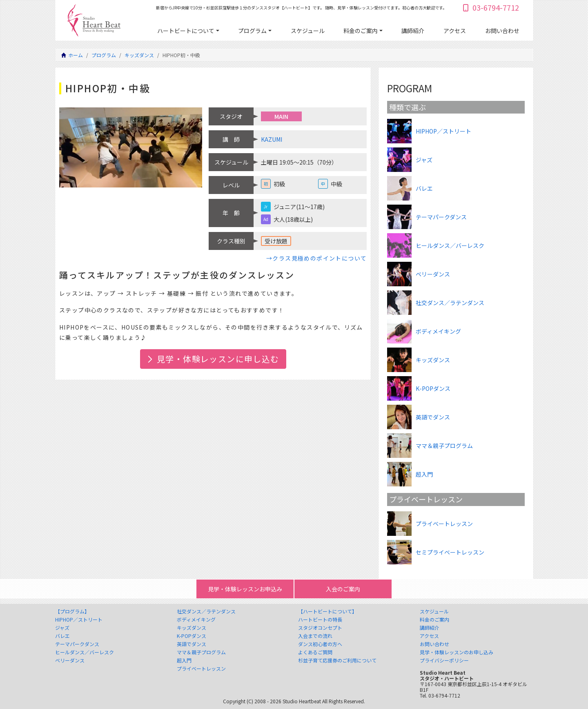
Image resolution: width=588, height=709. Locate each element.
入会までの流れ (315, 636)
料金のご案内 (361, 31)
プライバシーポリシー (444, 660)
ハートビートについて (186, 31)
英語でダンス (192, 644)
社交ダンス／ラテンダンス (206, 611)
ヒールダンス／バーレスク (85, 652)
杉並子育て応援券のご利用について (337, 660)
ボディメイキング (196, 620)
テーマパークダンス (77, 644)
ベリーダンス (70, 660)
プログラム (252, 31)
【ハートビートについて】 (327, 611)
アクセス (455, 31)
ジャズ (62, 628)
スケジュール (308, 31)
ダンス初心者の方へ (320, 644)
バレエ (62, 636)
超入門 (184, 660)
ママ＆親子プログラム (201, 652)
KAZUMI (272, 139)
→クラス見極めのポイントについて (316, 258)
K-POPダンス (192, 636)
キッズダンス (139, 55)
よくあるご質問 (315, 652)
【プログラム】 (72, 611)
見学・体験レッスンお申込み (245, 589)
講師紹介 (413, 31)
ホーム (76, 55)
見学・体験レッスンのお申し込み (457, 652)
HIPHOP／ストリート (79, 620)
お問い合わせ (502, 31)
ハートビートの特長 (320, 620)
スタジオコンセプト (320, 628)
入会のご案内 (343, 589)
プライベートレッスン (201, 669)
